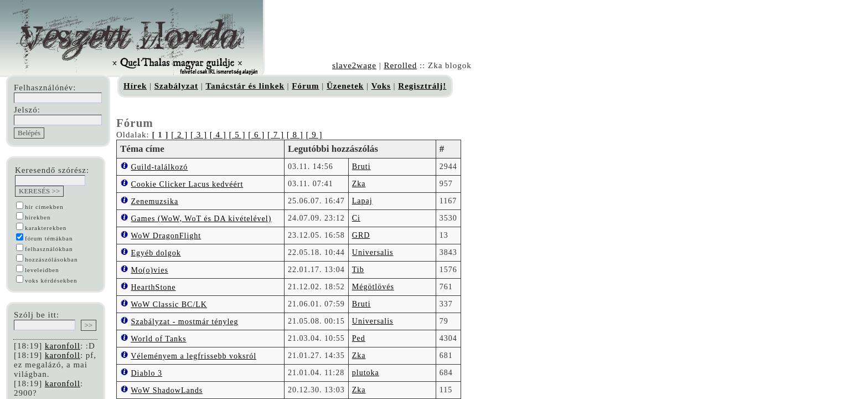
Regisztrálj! (422, 86)
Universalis (373, 252)
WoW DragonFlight (166, 236)
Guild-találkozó (160, 167)
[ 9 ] (314, 135)
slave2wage (354, 65)
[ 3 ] (199, 135)
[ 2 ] (179, 135)
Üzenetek (345, 86)
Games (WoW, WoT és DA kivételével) (201, 219)
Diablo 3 (147, 373)
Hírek (135, 86)
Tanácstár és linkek (245, 86)
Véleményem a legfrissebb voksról (193, 356)
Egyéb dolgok (156, 253)
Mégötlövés (373, 287)
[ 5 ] (237, 135)
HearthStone (154, 287)
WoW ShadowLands (167, 390)
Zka (359, 184)
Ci (356, 218)
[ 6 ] (256, 135)
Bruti (361, 167)
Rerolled (400, 65)
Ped (359, 338)
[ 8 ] (295, 135)
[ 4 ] (218, 135)
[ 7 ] (276, 135)
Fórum (305, 86)
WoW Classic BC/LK (169, 305)
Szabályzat (176, 86)
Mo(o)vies (150, 270)
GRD (361, 235)
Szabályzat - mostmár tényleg (185, 322)
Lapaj (362, 201)
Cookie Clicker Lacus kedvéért (187, 184)
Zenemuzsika (155, 201)
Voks (381, 86)
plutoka (366, 373)
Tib (358, 270)
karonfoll (63, 346)
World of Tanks (158, 339)
